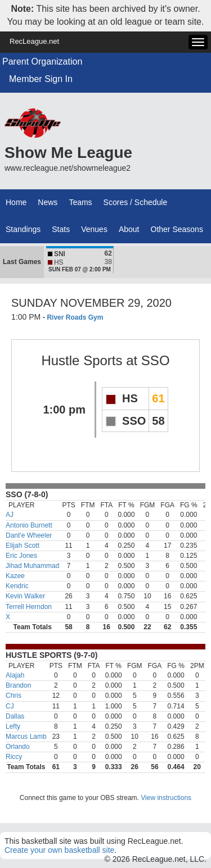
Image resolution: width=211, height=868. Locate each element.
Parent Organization (42, 62)
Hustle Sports (82, 360)
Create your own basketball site (59, 850)
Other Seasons (177, 229)
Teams (80, 202)
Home (16, 202)
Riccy (14, 757)
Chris (14, 696)
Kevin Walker (25, 596)
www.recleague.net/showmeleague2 (68, 168)
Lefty (13, 726)
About (129, 229)
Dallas (15, 716)
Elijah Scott (23, 546)
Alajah (15, 675)
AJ (10, 515)
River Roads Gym (75, 317)
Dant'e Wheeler (29, 535)
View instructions (166, 798)
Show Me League (68, 153)
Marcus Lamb (26, 737)
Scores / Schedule (136, 202)
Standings (23, 229)
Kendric (17, 586)
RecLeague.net (34, 41)
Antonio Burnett (29, 525)
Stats (61, 229)
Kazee (15, 576)
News (48, 202)
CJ (10, 706)
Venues (94, 229)
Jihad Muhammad (32, 566)
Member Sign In (41, 79)
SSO (156, 360)
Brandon (18, 685)
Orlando (18, 747)
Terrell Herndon (29, 607)
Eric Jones (21, 556)
